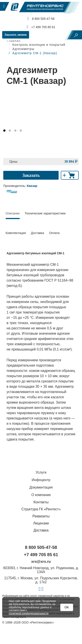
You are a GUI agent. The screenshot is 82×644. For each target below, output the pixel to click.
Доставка (37, 233)
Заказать (31, 175)
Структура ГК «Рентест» (41, 509)
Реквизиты (41, 516)
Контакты (41, 502)
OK (67, 607)
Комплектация (16, 233)
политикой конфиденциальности (29, 613)
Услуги (41, 472)
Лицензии (41, 523)
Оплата (54, 233)
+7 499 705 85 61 (41, 27)
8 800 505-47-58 (41, 18)
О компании (41, 495)
